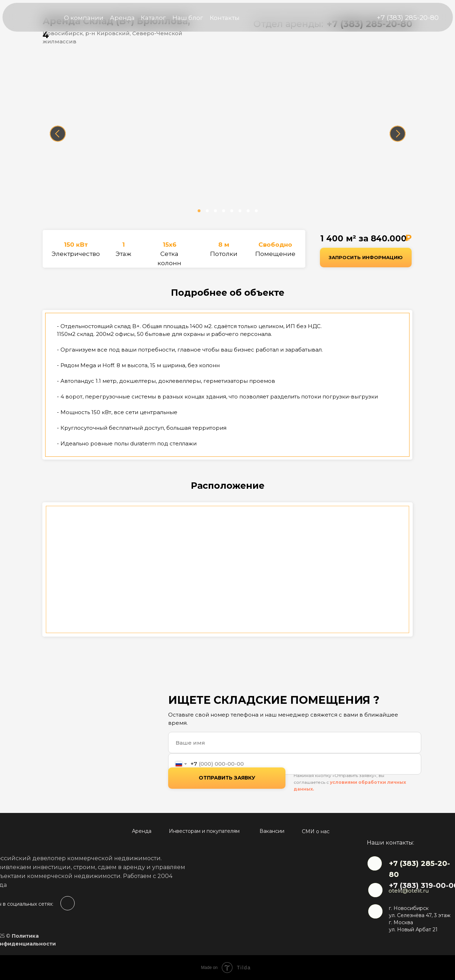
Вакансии (272, 831)
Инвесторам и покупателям (204, 831)
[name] (295, 743)
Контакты (225, 18)
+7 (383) (405, 863)
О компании (84, 18)
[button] (366, 258)
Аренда (122, 18)
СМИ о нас (316, 831)
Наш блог (188, 18)
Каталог (153, 18)
